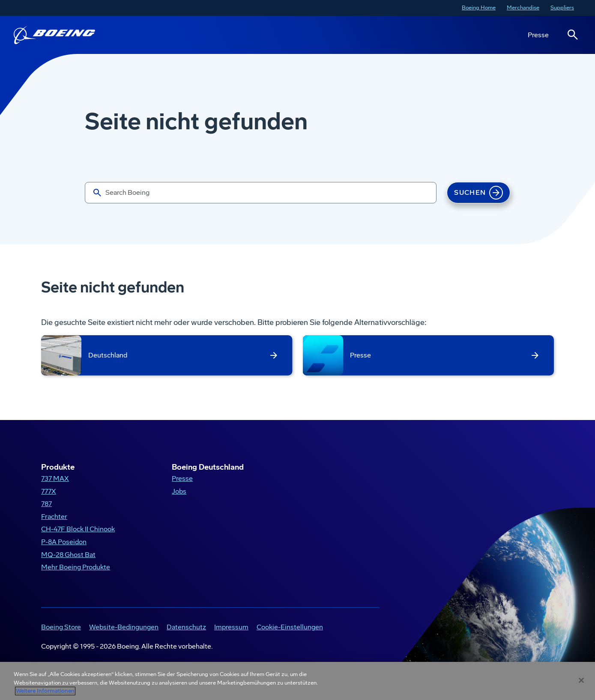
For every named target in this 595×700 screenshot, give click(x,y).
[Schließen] (581, 680)
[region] (297, 681)
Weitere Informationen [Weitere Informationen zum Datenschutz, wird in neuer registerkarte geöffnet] (45, 691)
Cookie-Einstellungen (290, 627)
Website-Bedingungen (124, 627)
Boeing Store (61, 627)
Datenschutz (186, 627)
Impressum (231, 627)
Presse (538, 35)
